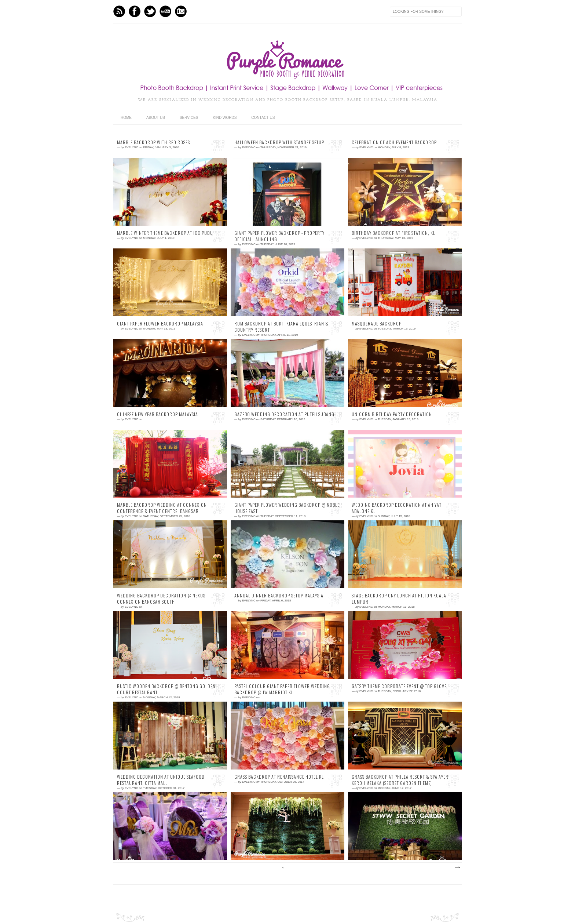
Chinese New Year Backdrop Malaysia (158, 414)
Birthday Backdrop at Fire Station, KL (393, 233)
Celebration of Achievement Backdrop (394, 142)
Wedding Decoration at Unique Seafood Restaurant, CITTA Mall (161, 780)
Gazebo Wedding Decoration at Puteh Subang (284, 414)
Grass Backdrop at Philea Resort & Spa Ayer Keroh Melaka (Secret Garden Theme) (400, 780)
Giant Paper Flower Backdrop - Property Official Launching (279, 236)
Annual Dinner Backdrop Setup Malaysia (279, 596)
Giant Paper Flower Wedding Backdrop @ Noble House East (287, 508)
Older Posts (457, 867)
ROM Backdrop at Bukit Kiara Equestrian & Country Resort (281, 327)
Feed (119, 11)
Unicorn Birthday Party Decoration (392, 414)
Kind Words (225, 118)
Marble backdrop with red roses (153, 142)
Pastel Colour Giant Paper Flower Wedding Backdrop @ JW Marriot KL (282, 689)
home (126, 118)
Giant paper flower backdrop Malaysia (160, 324)
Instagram (181, 11)
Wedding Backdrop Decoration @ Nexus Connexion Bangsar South (161, 599)
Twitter (150, 11)
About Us (156, 118)
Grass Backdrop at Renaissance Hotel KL (279, 777)
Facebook (135, 11)
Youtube (165, 11)
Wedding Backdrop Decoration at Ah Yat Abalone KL (397, 508)
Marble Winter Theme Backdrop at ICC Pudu (165, 233)
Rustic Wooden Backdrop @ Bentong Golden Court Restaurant (166, 689)
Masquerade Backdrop (377, 324)
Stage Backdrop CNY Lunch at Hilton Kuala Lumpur (399, 599)
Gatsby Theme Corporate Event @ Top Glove (399, 686)
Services (189, 118)
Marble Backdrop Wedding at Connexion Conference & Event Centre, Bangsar (162, 508)
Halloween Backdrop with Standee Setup (279, 142)
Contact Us (263, 118)
